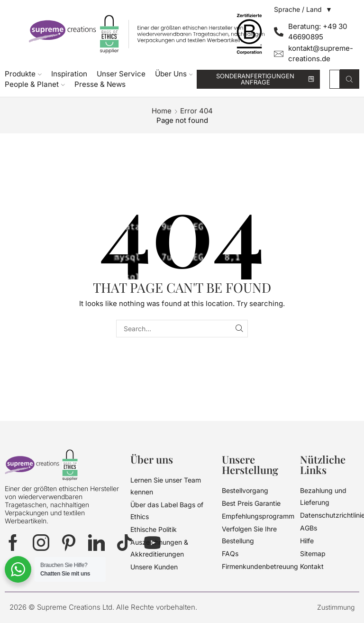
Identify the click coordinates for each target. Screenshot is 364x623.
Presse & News (100, 84)
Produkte (23, 74)
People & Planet (35, 84)
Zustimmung (336, 607)
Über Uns (174, 74)
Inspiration (69, 74)
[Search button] (350, 79)
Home (162, 111)
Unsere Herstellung (250, 465)
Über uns (152, 459)
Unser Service (121, 74)
